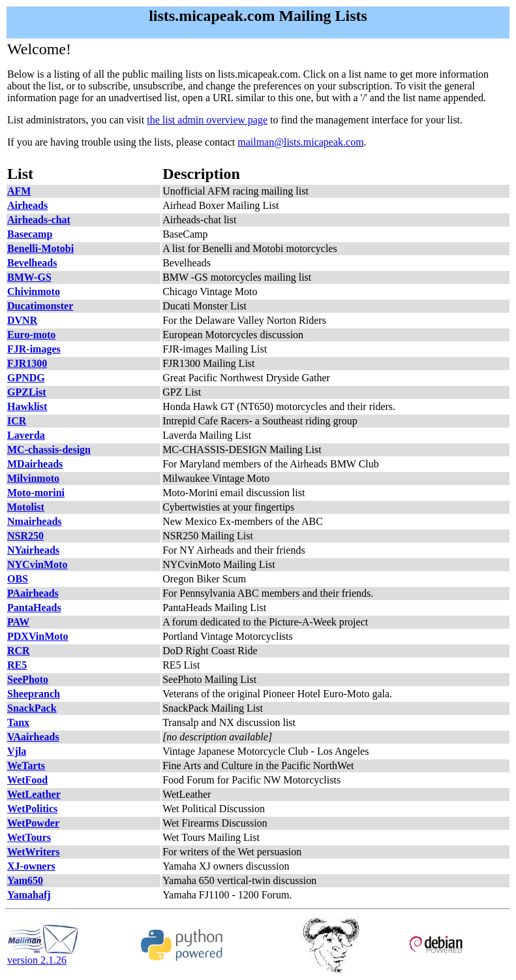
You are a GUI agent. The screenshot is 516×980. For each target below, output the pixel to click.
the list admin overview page (207, 120)
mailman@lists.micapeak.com (300, 142)
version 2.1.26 (43, 956)
